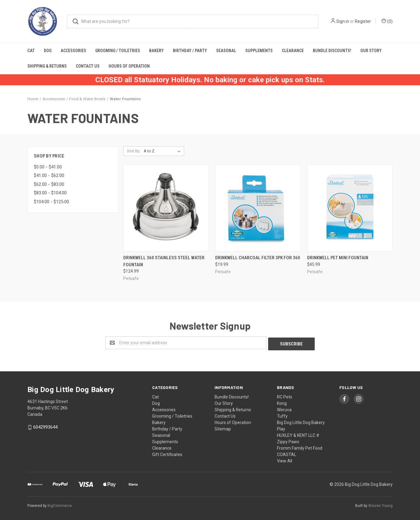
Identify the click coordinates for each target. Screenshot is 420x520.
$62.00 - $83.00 (49, 184)
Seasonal (226, 51)
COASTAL (287, 453)
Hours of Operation (129, 66)
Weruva (284, 409)
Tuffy (282, 415)
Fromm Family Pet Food (300, 447)
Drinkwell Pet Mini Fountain (338, 258)
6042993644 (45, 426)
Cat (31, 51)
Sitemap (223, 428)
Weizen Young (380, 504)
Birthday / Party (190, 51)
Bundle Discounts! (332, 51)
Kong (282, 402)
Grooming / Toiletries (118, 51)
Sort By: (134, 151)
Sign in (343, 21)
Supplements (259, 51)
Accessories (73, 51)
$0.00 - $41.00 (48, 167)
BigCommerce (60, 504)
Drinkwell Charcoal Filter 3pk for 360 (258, 258)
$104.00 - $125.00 (51, 202)
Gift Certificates (167, 453)
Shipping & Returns (47, 66)
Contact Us (88, 66)
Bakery (156, 51)
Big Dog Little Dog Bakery (301, 421)
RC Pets (285, 396)
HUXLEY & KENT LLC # (298, 434)
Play (281, 428)
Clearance (293, 51)
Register (363, 21)
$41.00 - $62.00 (49, 175)
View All (285, 460)
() (387, 21)
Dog (48, 51)
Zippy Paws (288, 440)
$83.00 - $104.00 (50, 193)
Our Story (371, 51)
